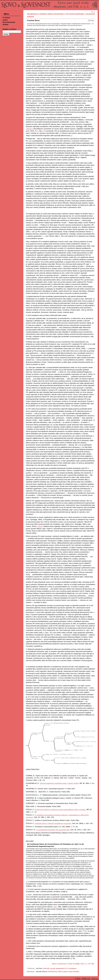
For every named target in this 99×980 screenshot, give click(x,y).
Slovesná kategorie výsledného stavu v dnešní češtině (59, 783)
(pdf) (93, 24)
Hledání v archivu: (10, 29)
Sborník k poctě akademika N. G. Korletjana (60, 968)
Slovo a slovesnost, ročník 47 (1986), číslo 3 (69, 964)
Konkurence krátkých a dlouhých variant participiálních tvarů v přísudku (60, 810)
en (92, 12)
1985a (28, 129)
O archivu (6, 18)
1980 (55, 907)
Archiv (5, 20)
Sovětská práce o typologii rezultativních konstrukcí (53, 823)
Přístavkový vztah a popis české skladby (64, 972)
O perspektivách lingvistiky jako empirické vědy (53, 830)
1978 (71, 45)
